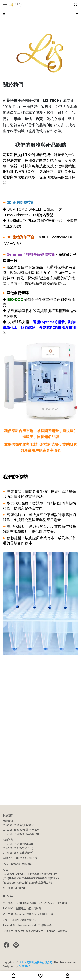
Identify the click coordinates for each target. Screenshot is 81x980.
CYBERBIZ (24, 966)
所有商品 (8, 903)
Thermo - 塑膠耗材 (56, 931)
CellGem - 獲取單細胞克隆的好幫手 (23, 931)
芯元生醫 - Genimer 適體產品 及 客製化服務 (28, 914)
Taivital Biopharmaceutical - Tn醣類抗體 (27, 925)
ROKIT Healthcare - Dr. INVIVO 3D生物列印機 (41, 903)
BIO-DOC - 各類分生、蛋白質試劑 (22, 908)
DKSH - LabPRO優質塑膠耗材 (20, 920)
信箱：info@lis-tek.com (17, 864)
